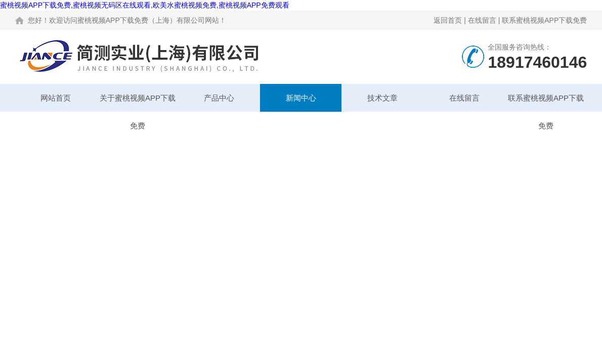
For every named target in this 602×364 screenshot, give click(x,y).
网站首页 (56, 98)
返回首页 (448, 20)
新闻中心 (301, 98)
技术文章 (382, 98)
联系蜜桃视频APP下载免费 (544, 20)
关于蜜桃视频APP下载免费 (138, 103)
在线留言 (482, 20)
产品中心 (219, 98)
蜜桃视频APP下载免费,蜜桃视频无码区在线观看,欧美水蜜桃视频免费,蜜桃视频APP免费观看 (145, 5)
